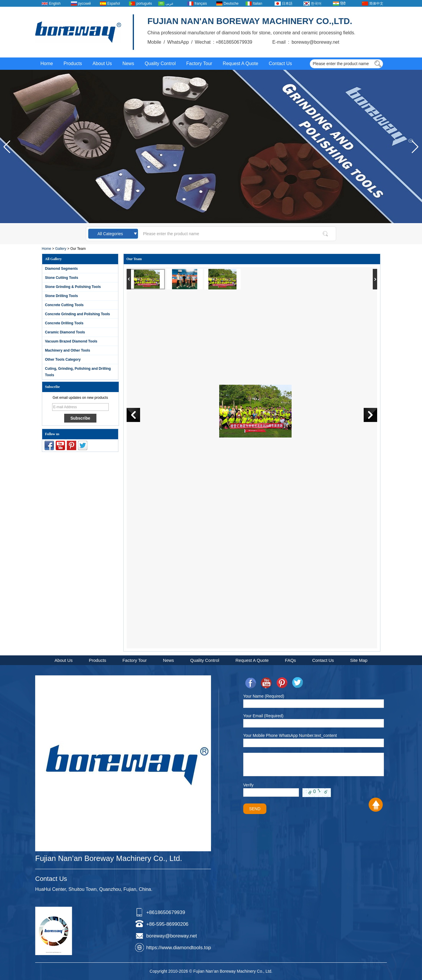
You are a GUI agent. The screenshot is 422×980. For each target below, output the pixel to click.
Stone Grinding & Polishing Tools (73, 287)
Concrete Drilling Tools (64, 323)
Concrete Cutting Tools (64, 305)
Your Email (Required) (263, 716)
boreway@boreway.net (172, 936)
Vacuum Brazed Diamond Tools (71, 341)
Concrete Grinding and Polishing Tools (78, 314)
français (201, 4)
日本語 (287, 4)
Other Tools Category (63, 360)
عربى (170, 4)
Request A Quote (240, 63)
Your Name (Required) (264, 696)
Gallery (61, 249)
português (144, 4)
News (128, 63)
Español (114, 4)
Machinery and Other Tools (68, 350)
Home (47, 63)
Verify (248, 785)
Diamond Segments (62, 269)
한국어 (316, 4)
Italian (258, 4)
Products (73, 63)
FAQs (290, 660)
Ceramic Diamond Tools (65, 332)
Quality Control (160, 63)
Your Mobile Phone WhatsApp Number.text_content (290, 735)
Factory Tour (199, 63)
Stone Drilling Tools (62, 296)
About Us (102, 63)
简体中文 (376, 4)
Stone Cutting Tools (62, 278)
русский (85, 4)
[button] (415, 147)
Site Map (359, 660)
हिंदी (343, 4)
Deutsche (231, 4)
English (55, 4)
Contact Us (280, 63)
